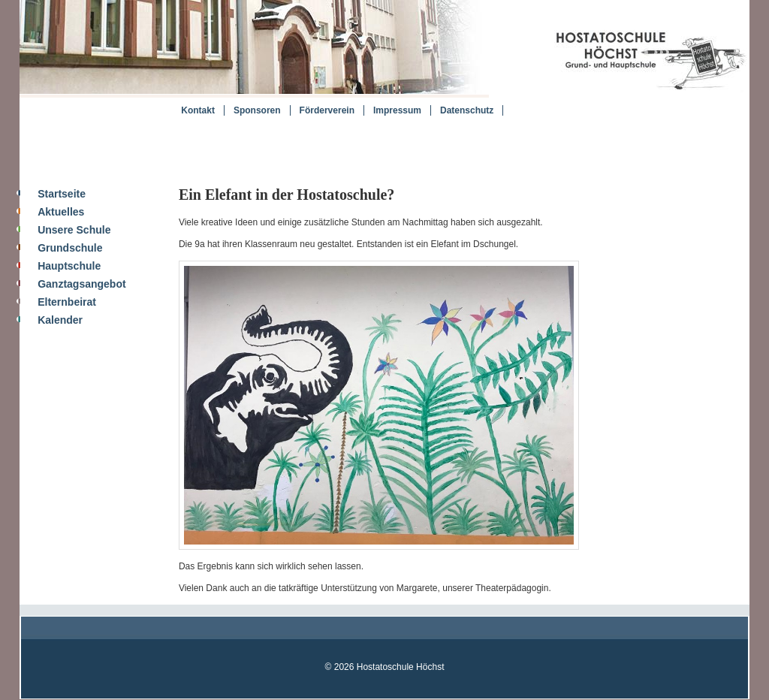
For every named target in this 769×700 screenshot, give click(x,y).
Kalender (60, 320)
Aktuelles (61, 212)
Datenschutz (467, 110)
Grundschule (70, 248)
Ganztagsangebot (81, 284)
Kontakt (198, 110)
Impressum (397, 110)
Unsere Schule (74, 230)
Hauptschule (69, 266)
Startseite (62, 194)
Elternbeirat (67, 302)
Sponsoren (257, 110)
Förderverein (327, 110)
